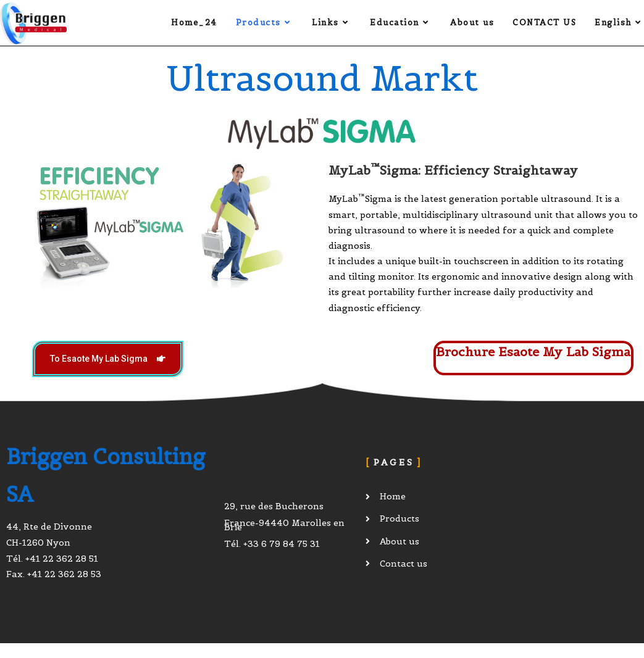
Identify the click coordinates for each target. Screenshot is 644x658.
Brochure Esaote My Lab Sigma (533, 352)
